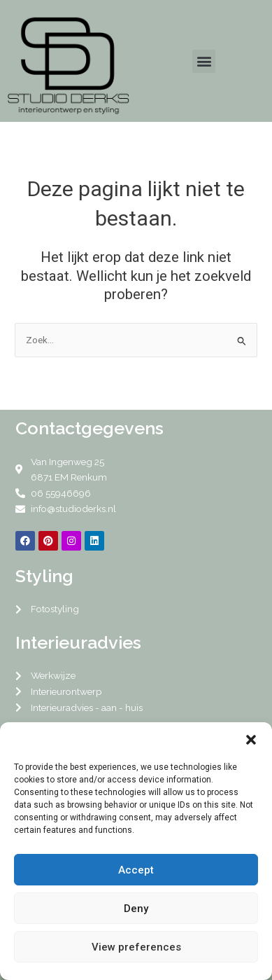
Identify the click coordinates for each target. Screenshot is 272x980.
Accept (136, 870)
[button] (251, 740)
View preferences (136, 947)
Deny (136, 909)
